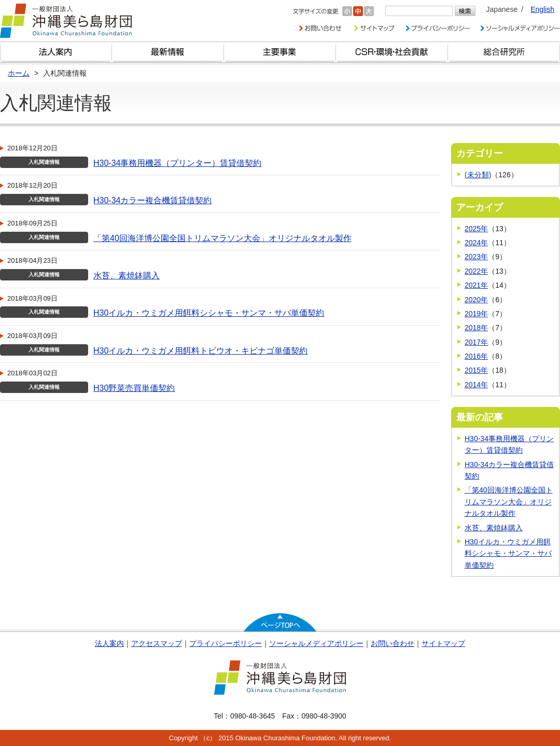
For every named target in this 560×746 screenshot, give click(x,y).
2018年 (476, 328)
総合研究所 (504, 52)
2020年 (476, 300)
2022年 (476, 271)
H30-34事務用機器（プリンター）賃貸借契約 (177, 163)
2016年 (476, 356)
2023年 (476, 257)
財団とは (56, 52)
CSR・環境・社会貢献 (392, 52)
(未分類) (478, 175)
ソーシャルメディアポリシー (316, 643)
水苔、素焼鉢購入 (127, 276)
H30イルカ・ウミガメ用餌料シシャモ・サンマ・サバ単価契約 (209, 313)
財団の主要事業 (280, 52)
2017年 (476, 342)
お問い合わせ (393, 643)
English (542, 9)
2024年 (476, 243)
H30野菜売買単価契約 (134, 388)
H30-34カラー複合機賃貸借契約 (152, 200)
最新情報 (168, 52)
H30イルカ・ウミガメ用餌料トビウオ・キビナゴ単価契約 (200, 351)
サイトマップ (443, 643)
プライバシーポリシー (226, 643)
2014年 (476, 385)
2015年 (476, 370)
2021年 (476, 285)
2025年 (476, 229)
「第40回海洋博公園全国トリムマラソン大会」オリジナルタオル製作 (222, 238)
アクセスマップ (157, 643)
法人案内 (109, 643)
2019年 (476, 314)
